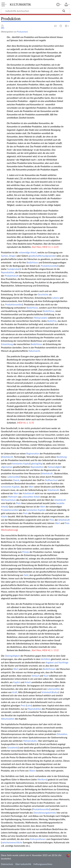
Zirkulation (62, 734)
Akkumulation (8, 719)
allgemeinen (7, 467)
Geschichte (43, 294)
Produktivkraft (12, 276)
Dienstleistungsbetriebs (45, 813)
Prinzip (26, 552)
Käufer (4, 516)
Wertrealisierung (9, 530)
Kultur (55, 692)
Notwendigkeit (55, 467)
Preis (18, 503)
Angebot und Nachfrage (57, 662)
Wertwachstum (8, 500)
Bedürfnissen (49, 669)
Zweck (16, 480)
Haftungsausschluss (43, 864)
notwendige (24, 252)
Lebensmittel (14, 477)
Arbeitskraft (7, 457)
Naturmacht (34, 351)
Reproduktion (8, 272)
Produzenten (22, 32)
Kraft (15, 692)
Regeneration (33, 453)
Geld (26, 575)
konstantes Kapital (21, 464)
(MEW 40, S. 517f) (25, 423)
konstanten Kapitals (36, 510)
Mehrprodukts (41, 318)
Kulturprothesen (38, 839)
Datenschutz (7, 864)
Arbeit (33, 252)
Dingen (12, 256)
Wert (31, 487)
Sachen (4, 256)
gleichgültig (37, 464)
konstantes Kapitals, (11, 487)
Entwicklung (7, 344)
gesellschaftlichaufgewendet (42, 256)
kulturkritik (20, 4)
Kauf (46, 676)
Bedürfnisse (32, 262)
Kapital (17, 682)
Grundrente (13, 747)
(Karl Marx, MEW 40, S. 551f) (45, 650)
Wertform (42, 779)
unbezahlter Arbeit (31, 497)
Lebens (56, 298)
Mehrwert (13, 497)
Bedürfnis (52, 321)
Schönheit (46, 692)
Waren (32, 771)
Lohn (29, 705)
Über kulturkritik (23, 864)
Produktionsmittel (49, 266)
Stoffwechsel (51, 480)
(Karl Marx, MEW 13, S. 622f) (45, 247)
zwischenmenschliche (12, 842)
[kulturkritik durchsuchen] (35, 11)
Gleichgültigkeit (12, 656)
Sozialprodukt (14, 269)
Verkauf (35, 676)
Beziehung (62, 457)
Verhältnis (46, 659)
